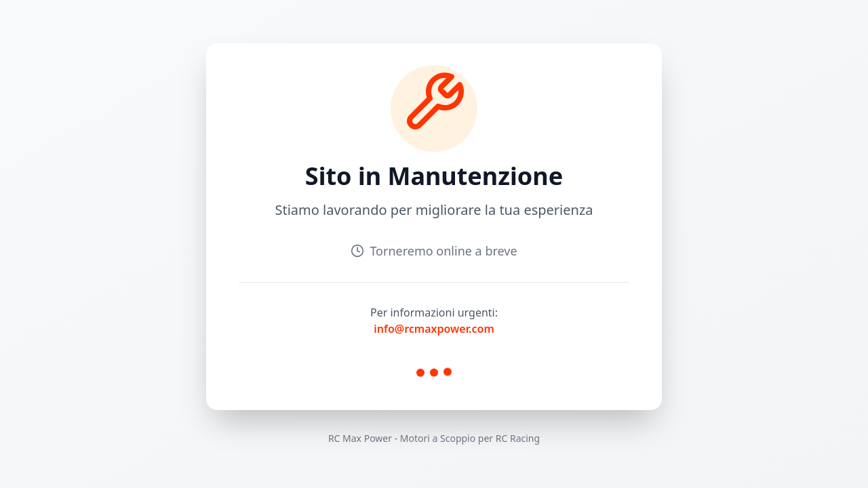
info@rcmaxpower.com (434, 329)
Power (378, 438)
